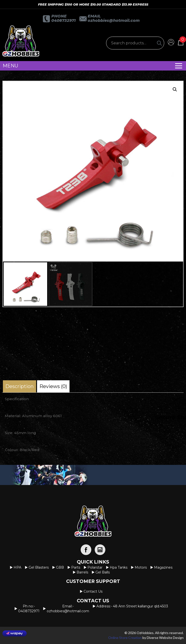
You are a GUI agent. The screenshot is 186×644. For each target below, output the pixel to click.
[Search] (159, 43)
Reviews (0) (53, 386)
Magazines (163, 567)
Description (19, 386)
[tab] (19, 386)
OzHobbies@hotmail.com (114, 20)
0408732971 (63, 20)
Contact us (93, 591)
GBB (60, 567)
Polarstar (95, 567)
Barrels (82, 572)
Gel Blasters (39, 567)
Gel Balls (103, 572)
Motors (141, 567)
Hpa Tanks (119, 567)
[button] (175, 89)
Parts (76, 567)
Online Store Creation (125, 638)
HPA (17, 567)
